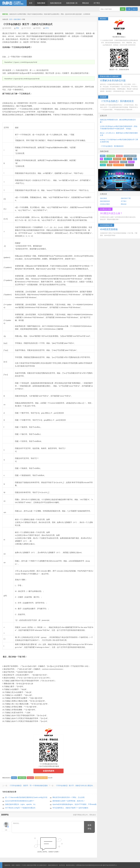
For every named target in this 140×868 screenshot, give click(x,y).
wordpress (104, 162)
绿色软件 (124, 162)
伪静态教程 (41, 3)
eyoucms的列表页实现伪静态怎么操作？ (20, 801)
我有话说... (48, 827)
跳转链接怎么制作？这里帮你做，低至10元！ (69, 801)
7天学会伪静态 (114, 162)
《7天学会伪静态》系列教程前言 (112, 146)
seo (124, 159)
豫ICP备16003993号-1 (110, 865)
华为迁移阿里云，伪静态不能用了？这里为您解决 (70, 808)
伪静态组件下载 (119, 165)
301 (135, 159)
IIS (101, 159)
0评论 (47, 28)
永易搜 (110, 165)
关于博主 (97, 3)
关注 (135, 9)
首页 (31, 3)
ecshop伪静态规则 (41, 778)
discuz (130, 159)
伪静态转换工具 (72, 3)
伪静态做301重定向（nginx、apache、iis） (21, 804)
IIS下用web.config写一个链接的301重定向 (20, 808)
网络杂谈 (86, 3)
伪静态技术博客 (13, 3)
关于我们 (124, 201)
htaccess (30, 778)
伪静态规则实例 (56, 3)
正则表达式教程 (105, 204)
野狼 (17, 28)
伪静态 (14, 778)
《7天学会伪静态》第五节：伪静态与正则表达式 (27, 24)
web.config (108, 159)
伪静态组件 (117, 159)
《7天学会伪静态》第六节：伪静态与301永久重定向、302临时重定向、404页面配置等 (86, 786)
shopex (103, 165)
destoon (131, 162)
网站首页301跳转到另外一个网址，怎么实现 (68, 797)
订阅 (129, 9)
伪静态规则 (22, 778)
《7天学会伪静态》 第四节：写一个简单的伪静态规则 (28, 786)
